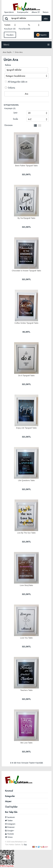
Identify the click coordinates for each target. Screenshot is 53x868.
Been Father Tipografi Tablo (26, 166)
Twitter (9, 821)
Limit (15, 113)
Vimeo (9, 837)
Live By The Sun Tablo (26, 533)
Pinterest (10, 827)
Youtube (9, 834)
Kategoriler (10, 796)
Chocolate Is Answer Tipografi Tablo (26, 271)
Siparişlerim (9, 12)
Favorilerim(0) (24, 29)
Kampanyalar (23, 12)
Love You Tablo (26, 638)
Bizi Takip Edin (11, 812)
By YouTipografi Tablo (26, 218)
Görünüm (8, 125)
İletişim (46, 12)
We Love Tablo (26, 743)
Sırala (15, 119)
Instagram (10, 824)
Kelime (8, 65)
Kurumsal (9, 791)
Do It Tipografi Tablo (26, 376)
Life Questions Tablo (26, 480)
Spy (25, 845)
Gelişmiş (10, 88)
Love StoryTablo (26, 585)
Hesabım (10, 35)
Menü (26, 45)
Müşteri (8, 801)
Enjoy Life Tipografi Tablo (26, 428)
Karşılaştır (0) (10, 29)
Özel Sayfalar (11, 807)
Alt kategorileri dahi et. (16, 82)
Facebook (10, 817)
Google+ (10, 831)
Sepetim (41, 35)
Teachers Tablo (26, 690)
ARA (46, 19)
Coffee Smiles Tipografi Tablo (26, 323)
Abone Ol (36, 12)
